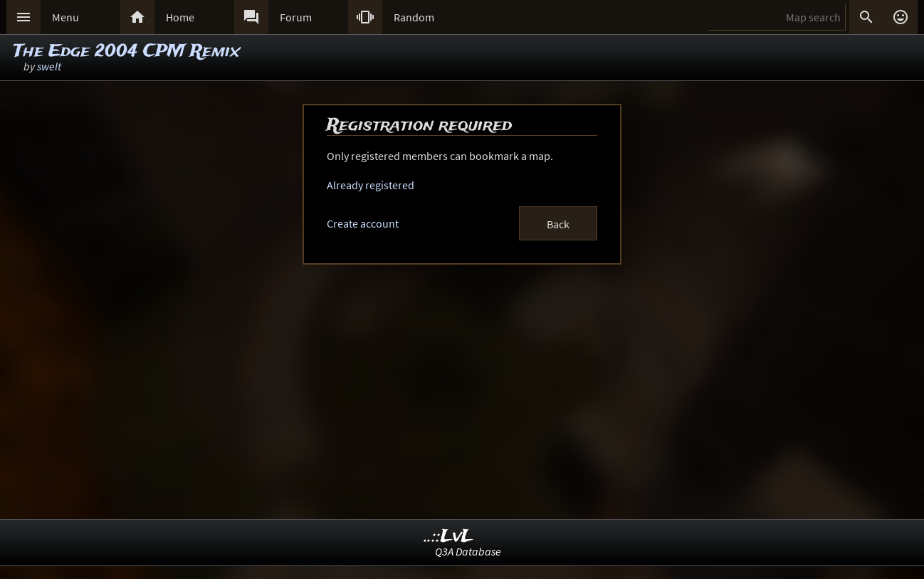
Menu (65, 17)
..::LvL (449, 537)
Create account (363, 223)
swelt (49, 66)
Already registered (371, 185)
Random (414, 17)
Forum (296, 17)
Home (180, 17)
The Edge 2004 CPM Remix (127, 52)
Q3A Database (468, 551)
